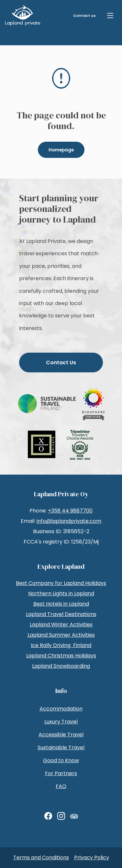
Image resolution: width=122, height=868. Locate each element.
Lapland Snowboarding (61, 666)
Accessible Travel (61, 735)
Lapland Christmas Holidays (61, 656)
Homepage (61, 150)
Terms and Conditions (41, 857)
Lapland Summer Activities (61, 635)
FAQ (61, 786)
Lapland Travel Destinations (61, 614)
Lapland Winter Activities (61, 625)
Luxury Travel (61, 722)
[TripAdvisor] (74, 816)
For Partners (61, 773)
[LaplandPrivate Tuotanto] (23, 16)
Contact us (84, 16)
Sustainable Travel (61, 747)
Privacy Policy (92, 857)
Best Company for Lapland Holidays (61, 583)
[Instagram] (61, 816)
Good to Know (61, 760)
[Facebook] (48, 816)
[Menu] (110, 16)
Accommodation (61, 709)
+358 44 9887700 (70, 511)
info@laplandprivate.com (69, 521)
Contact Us (61, 363)
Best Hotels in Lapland (61, 604)
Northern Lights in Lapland (61, 593)
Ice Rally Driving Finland (61, 645)
